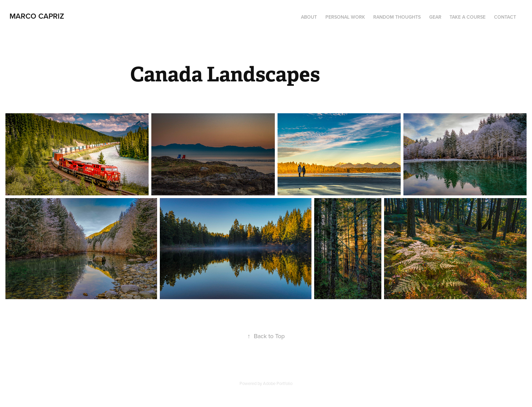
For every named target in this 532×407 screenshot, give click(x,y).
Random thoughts (397, 17)
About (309, 17)
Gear (435, 17)
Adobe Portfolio (278, 383)
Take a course (468, 17)
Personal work (345, 17)
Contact (505, 17)
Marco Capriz (37, 16)
